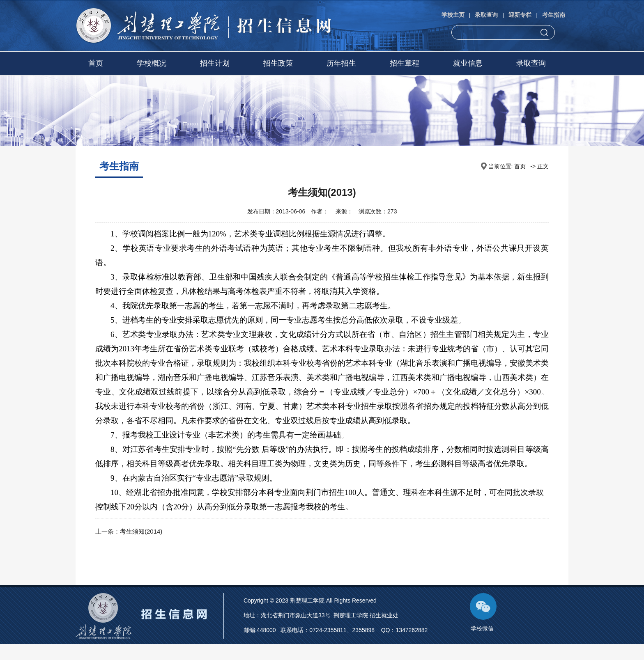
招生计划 (215, 63)
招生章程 (405, 63)
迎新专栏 (520, 15)
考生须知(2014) (141, 531)
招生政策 (278, 63)
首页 (96, 63)
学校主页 (453, 15)
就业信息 (468, 63)
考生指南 (554, 15)
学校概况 (152, 63)
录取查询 (486, 15)
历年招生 (341, 63)
